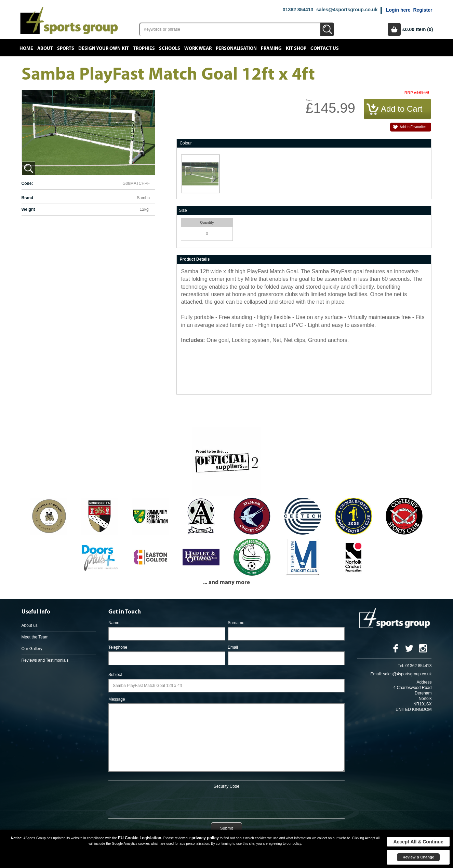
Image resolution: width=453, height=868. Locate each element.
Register (423, 10)
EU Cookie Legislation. (140, 838)
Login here (398, 10)
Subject (115, 675)
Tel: (401, 666)
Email (233, 647)
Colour (185, 143)
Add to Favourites (413, 127)
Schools (170, 49)
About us (30, 625)
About (45, 49)
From (309, 100)
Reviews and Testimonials (45, 660)
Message (117, 699)
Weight (28, 209)
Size (183, 210)
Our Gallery (32, 649)
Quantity (207, 223)
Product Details (195, 259)
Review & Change (418, 857)
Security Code (227, 786)
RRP (409, 93)
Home (26, 49)
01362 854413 (298, 10)
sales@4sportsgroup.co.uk (347, 10)
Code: (27, 183)
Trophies (144, 49)
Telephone (118, 647)
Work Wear (198, 49)
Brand (28, 198)
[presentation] (226, 802)
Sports (66, 49)
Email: (376, 674)
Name (114, 623)
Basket (394, 29)
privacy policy (205, 838)
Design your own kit (104, 49)
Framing (271, 49)
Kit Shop (296, 49)
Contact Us (325, 49)
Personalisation (236, 49)
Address (424, 682)
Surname (236, 623)
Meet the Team (35, 637)
